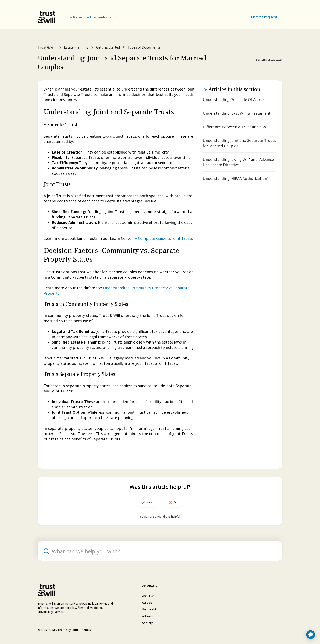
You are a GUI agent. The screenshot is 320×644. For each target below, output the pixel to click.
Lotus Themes (81, 629)
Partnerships (151, 609)
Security (147, 623)
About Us (148, 596)
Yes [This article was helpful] (146, 502)
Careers (147, 602)
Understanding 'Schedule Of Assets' (234, 99)
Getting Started (106, 47)
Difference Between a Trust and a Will (236, 127)
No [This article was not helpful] (179, 502)
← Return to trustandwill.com (93, 17)
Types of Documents (142, 47)
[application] (311, 635)
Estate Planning (75, 47)
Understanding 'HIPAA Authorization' (235, 178)
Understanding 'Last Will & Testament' (237, 113)
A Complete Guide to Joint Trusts (164, 238)
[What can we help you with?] (160, 551)
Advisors (148, 616)
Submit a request (263, 17)
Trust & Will (47, 47)
